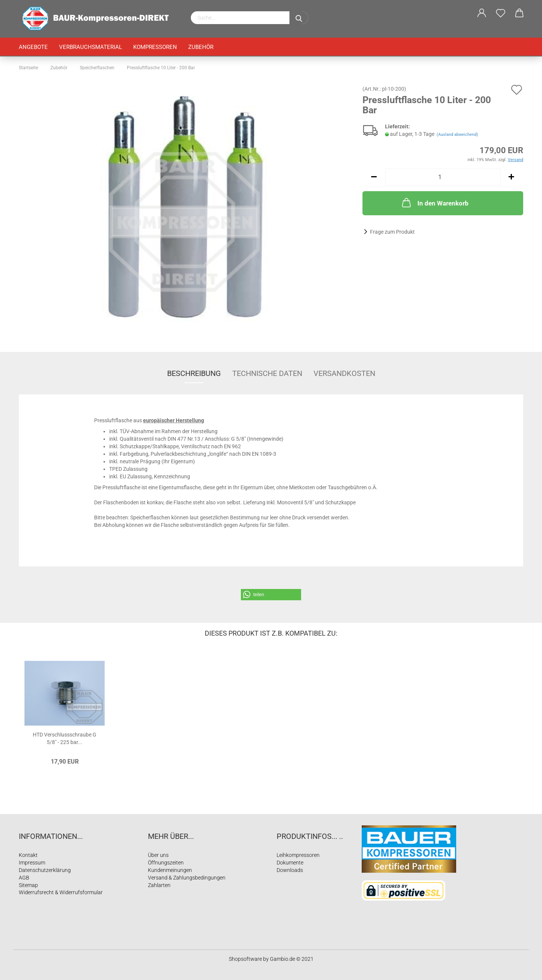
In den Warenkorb (435, 202)
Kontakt (28, 855)
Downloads (290, 870)
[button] (271, 595)
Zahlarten (159, 885)
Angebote (33, 47)
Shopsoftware (245, 959)
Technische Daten (267, 373)
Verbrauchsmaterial (91, 47)
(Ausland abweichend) (457, 135)
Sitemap (28, 885)
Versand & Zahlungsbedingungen (187, 878)
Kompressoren (155, 47)
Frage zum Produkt (392, 232)
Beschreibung (194, 373)
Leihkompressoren (298, 855)
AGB (24, 878)
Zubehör (201, 47)
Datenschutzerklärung (45, 870)
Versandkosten (344, 373)
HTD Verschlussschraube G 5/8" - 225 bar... (65, 738)
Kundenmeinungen (170, 870)
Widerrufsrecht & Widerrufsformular (61, 892)
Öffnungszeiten (166, 863)
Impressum (32, 863)
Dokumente (290, 863)
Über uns (158, 855)
